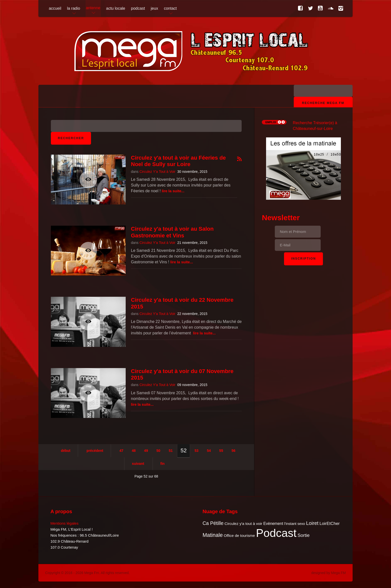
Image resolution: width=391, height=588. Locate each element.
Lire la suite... (173, 191)
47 (121, 451)
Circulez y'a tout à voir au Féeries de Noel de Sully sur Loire (178, 161)
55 (221, 451)
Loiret (312, 523)
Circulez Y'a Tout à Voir (157, 172)
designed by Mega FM (329, 573)
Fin (162, 464)
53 (196, 451)
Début (66, 451)
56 (234, 451)
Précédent (95, 451)
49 (146, 451)
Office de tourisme (239, 536)
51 (171, 451)
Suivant (138, 464)
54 (209, 451)
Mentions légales (64, 523)
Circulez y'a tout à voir (243, 524)
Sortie (303, 535)
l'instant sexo (295, 524)
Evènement (273, 524)
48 (134, 451)
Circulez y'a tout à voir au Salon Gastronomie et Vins (172, 232)
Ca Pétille (213, 523)
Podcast (276, 533)
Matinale (213, 535)
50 (158, 451)
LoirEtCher (330, 524)
